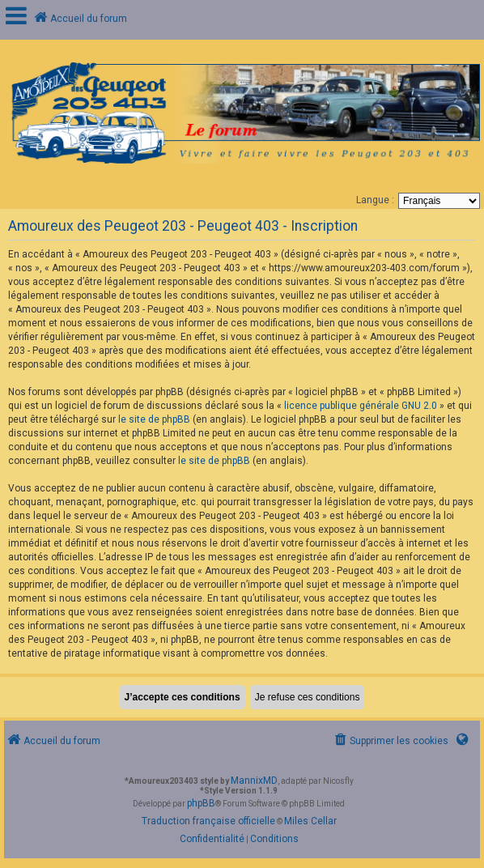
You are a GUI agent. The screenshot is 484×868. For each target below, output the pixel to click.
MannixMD (254, 781)
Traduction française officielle (208, 821)
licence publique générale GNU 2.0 (361, 406)
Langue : (375, 200)
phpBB (201, 803)
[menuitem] (390, 741)
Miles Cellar (310, 821)
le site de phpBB (154, 419)
